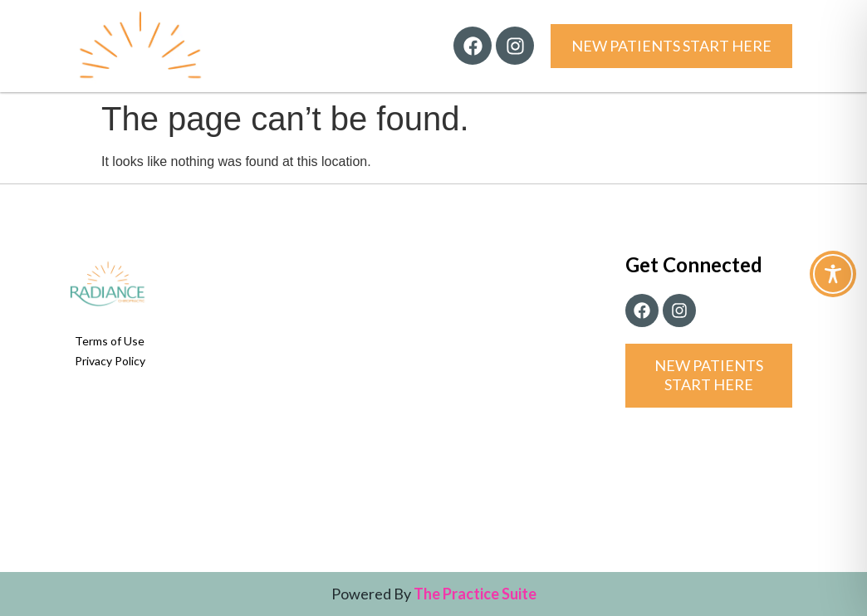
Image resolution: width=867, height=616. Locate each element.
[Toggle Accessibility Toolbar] (833, 274)
